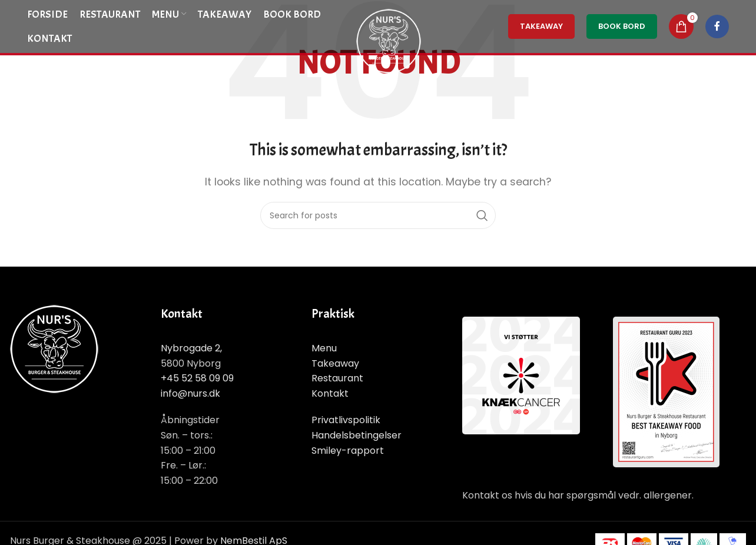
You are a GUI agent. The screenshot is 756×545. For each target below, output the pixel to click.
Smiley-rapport (348, 451)
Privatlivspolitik (346, 420)
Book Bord (622, 26)
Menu (324, 348)
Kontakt (330, 393)
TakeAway (541, 26)
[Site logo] (389, 40)
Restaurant (337, 378)
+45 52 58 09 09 (197, 378)
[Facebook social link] (717, 26)
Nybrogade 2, (191, 348)
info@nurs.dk (190, 393)
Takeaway (335, 363)
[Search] (378, 215)
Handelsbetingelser (357, 435)
